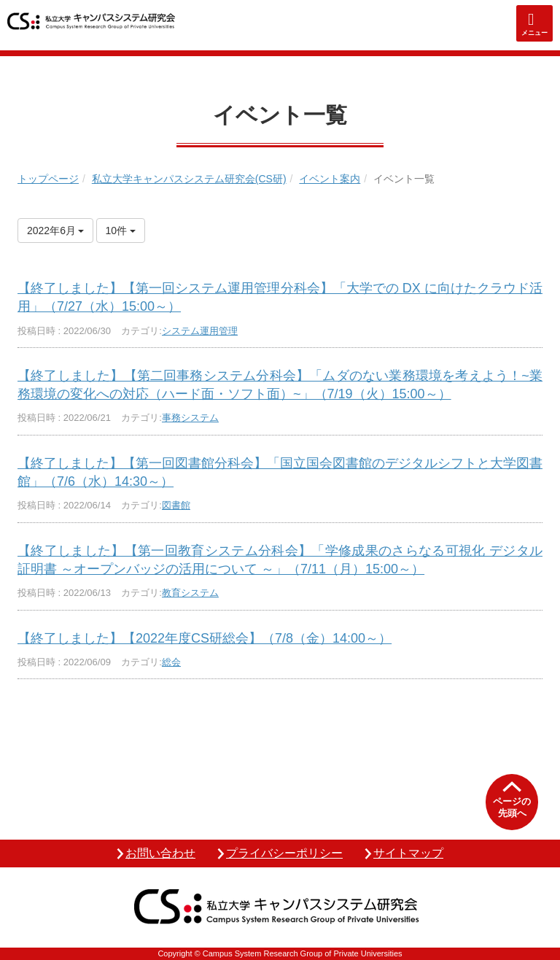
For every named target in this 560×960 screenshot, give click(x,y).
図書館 (176, 505)
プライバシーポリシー (284, 853)
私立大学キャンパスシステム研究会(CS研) (189, 179)
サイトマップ (408, 853)
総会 (171, 662)
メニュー (534, 33)
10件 (121, 231)
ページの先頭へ (512, 807)
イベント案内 (330, 179)
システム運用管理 (200, 331)
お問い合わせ (160, 853)
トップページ (48, 179)
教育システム (190, 593)
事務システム (190, 418)
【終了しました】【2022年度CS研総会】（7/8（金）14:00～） (205, 638)
